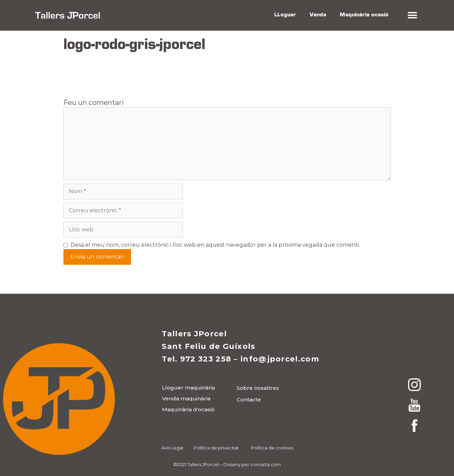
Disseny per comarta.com (252, 464)
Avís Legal (172, 448)
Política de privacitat (216, 448)
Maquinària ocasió (364, 15)
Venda (318, 15)
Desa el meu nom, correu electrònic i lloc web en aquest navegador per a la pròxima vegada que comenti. (215, 245)
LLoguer (285, 15)
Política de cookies (272, 448)
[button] (413, 16)
